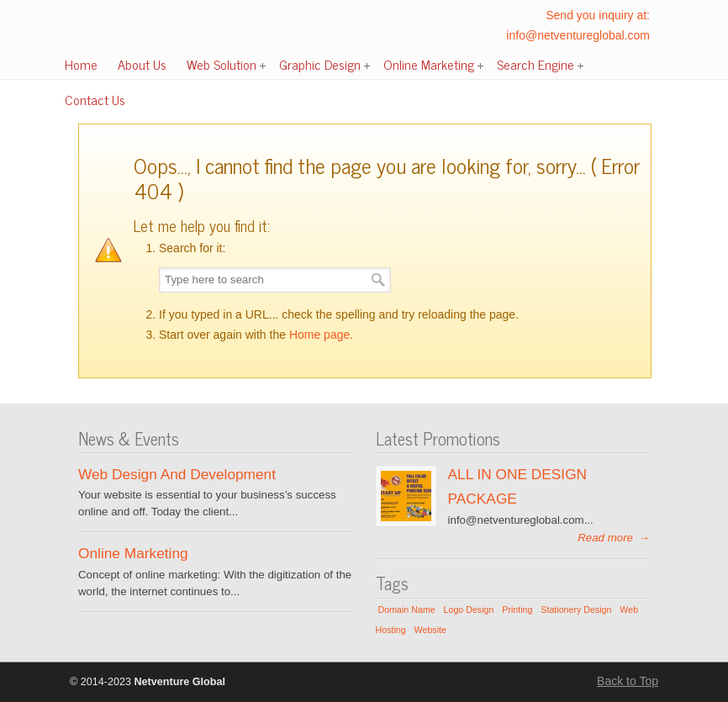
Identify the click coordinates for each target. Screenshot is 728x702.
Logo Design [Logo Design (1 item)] (469, 610)
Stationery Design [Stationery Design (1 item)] (576, 610)
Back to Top (628, 681)
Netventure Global (129, 43)
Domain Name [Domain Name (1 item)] (407, 610)
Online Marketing (133, 553)
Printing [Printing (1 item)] (517, 610)
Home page (319, 335)
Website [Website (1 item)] (430, 630)
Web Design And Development (177, 474)
